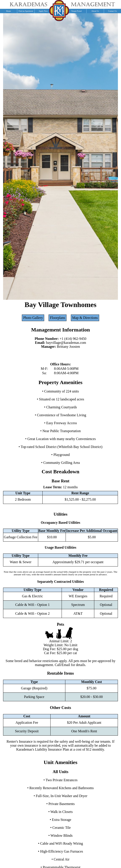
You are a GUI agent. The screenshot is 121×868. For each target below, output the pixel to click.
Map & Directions (85, 318)
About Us (95, 11)
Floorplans (57, 318)
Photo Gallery (33, 318)
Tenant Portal (77, 11)
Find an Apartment (26, 11)
